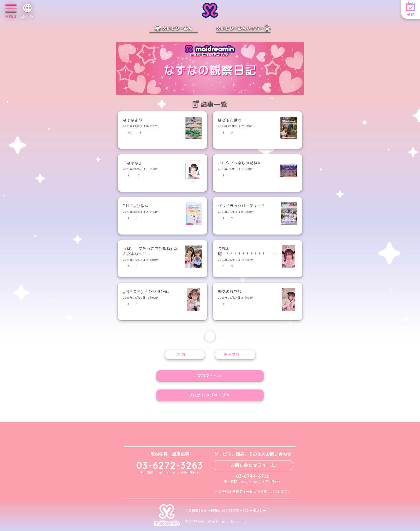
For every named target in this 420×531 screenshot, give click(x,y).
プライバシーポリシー (249, 511)
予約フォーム (243, 491)
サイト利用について (215, 511)
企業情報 (192, 511)
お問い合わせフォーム (253, 465)
